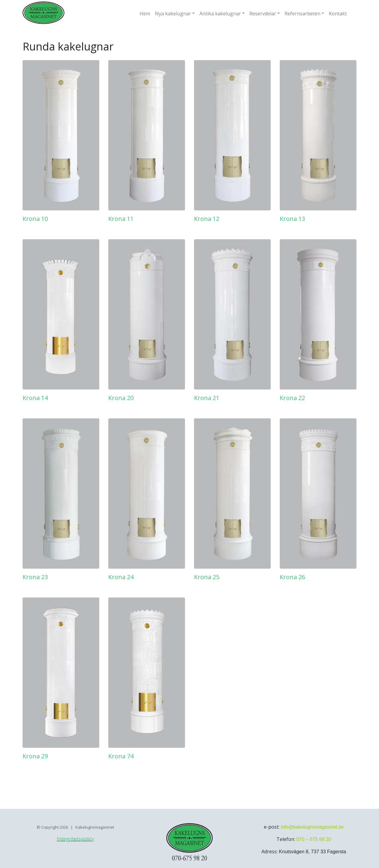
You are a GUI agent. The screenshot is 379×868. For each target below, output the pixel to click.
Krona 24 (121, 577)
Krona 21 (207, 398)
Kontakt (338, 14)
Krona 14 (35, 398)
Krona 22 (292, 398)
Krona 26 (292, 577)
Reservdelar (263, 14)
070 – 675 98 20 (314, 839)
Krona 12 (207, 219)
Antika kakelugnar (220, 14)
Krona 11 (121, 219)
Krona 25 (207, 577)
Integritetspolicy (75, 839)
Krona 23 (35, 577)
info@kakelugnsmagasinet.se (312, 827)
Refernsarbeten (302, 14)
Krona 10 (35, 219)
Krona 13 (292, 219)
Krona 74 (121, 756)
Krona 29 (35, 756)
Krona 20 (121, 398)
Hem (145, 14)
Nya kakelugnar (173, 14)
